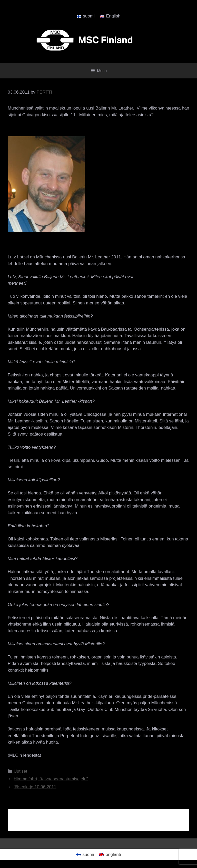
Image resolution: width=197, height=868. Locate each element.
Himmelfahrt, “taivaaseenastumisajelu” (51, 779)
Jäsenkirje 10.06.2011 (35, 787)
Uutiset (20, 771)
